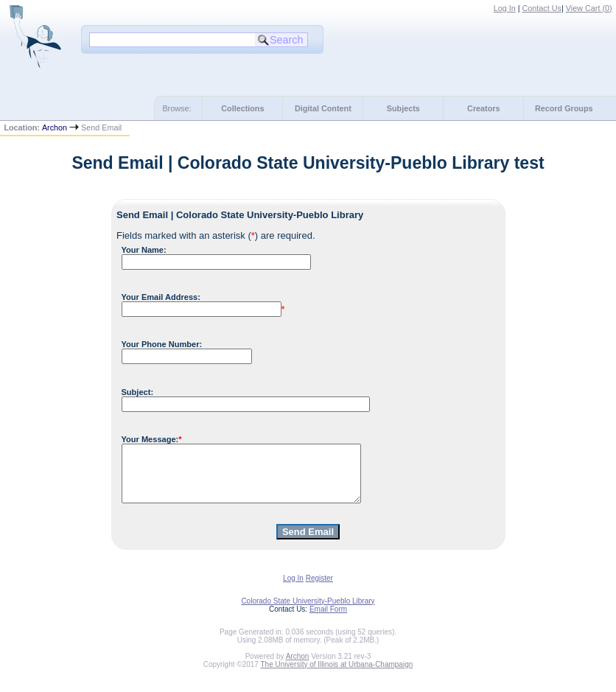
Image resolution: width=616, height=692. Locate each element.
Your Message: (150, 439)
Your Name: (144, 250)
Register (319, 589)
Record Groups (564, 108)
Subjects (403, 108)
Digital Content (323, 108)
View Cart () (589, 8)
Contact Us (542, 8)
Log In (505, 8)
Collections (242, 108)
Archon (55, 127)
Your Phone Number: (162, 344)
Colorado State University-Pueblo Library (308, 612)
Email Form (328, 620)
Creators (483, 108)
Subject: (138, 392)
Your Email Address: (161, 297)
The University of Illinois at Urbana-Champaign (337, 675)
